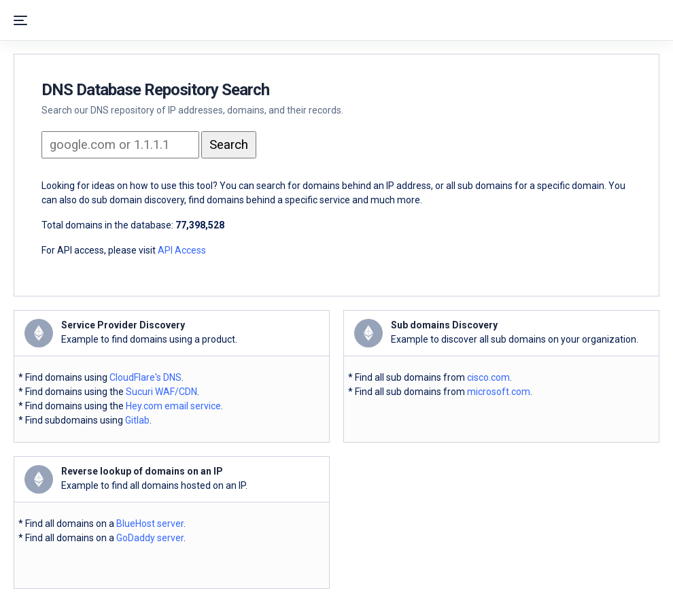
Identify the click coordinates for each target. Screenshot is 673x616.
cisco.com (488, 377)
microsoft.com (499, 392)
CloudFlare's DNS (145, 377)
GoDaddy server (150, 538)
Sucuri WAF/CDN (161, 392)
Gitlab (137, 420)
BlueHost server (150, 524)
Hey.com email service (173, 406)
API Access (182, 250)
